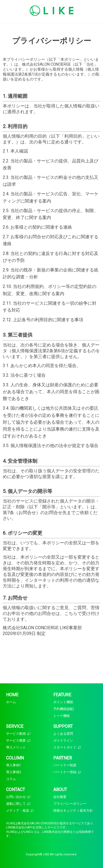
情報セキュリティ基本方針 (73, 811)
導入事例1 (14, 765)
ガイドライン (63, 741)
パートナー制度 (65, 765)
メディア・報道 (18, 811)
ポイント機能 (63, 702)
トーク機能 (62, 716)
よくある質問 (63, 734)
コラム (11, 779)
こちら (71, 613)
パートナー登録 (65, 772)
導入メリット (16, 747)
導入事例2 (14, 772)
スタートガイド (65, 747)
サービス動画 (16, 734)
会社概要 (60, 797)
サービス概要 (16, 741)
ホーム (11, 702)
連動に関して (16, 804)
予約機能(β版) (64, 709)
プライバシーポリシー (70, 804)
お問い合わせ (16, 797)
